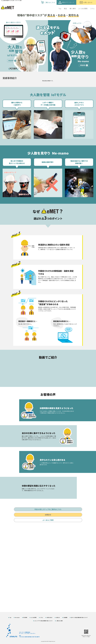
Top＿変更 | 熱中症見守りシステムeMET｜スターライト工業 (11, 1)
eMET (48, 641)
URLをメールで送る (86, 637)
